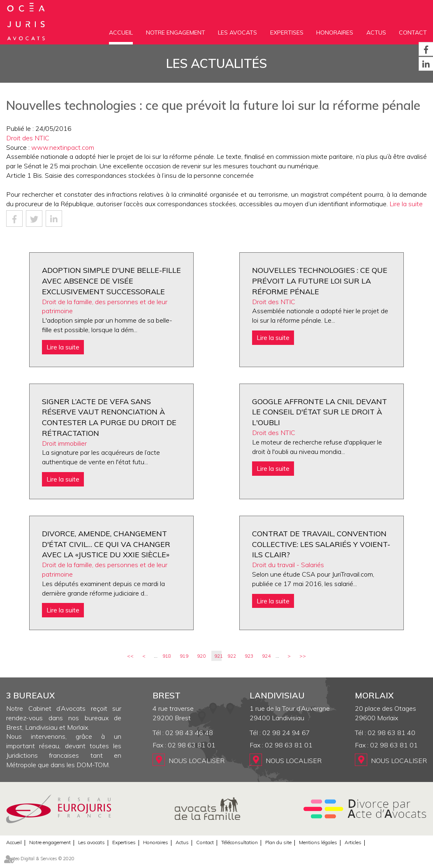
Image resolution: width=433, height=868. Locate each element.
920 (201, 656)
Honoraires (335, 33)
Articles (353, 842)
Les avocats (237, 33)
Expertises (287, 33)
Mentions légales (318, 842)
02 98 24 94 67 (286, 733)
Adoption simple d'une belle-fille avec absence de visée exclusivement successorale (111, 281)
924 (266, 656)
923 (249, 656)
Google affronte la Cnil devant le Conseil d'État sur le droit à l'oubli (320, 412)
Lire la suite (406, 204)
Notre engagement (176, 33)
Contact (413, 33)
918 (167, 656)
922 (232, 656)
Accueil (121, 33)
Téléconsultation (240, 842)
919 (184, 656)
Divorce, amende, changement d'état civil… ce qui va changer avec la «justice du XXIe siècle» (106, 544)
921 (218, 656)
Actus (376, 33)
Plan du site (278, 842)
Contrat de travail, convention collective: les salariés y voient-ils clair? (321, 544)
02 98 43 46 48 (189, 733)
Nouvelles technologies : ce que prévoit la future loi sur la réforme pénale (320, 281)
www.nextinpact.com (63, 147)
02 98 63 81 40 (391, 733)
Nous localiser (197, 761)
